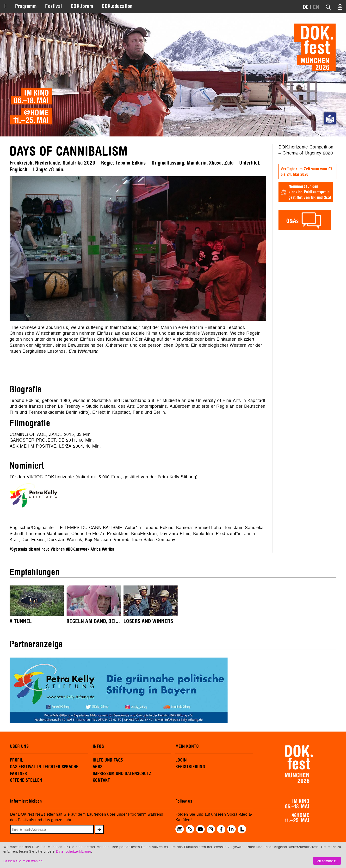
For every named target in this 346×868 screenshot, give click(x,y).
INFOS (98, 746)
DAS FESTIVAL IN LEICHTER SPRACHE (44, 767)
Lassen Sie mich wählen (23, 861)
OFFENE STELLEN (26, 780)
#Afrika (108, 549)
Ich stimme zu (327, 861)
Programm (26, 6)
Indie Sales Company (154, 539)
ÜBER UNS (19, 746)
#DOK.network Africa (83, 549)
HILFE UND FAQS (108, 760)
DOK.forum (82, 6)
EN (316, 7)
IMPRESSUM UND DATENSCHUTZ (122, 774)
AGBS (98, 767)
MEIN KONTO (187, 746)
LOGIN (181, 760)
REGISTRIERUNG (190, 767)
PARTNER (19, 774)
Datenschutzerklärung (74, 851)
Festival (54, 6)
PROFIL (17, 760)
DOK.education (117, 6)
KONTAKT (102, 780)
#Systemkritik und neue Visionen (37, 549)
